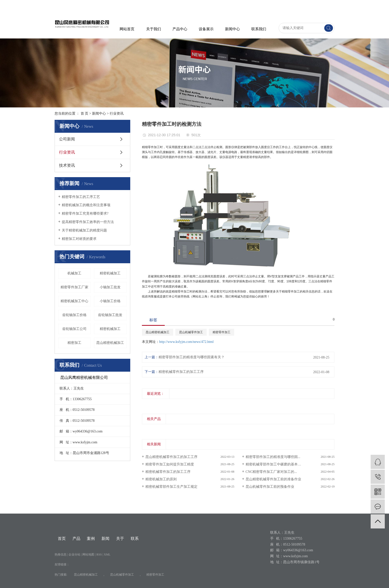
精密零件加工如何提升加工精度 (170, 464)
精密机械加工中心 (74, 301)
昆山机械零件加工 (191, 332)
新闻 (105, 539)
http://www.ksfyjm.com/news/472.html (187, 342)
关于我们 (154, 29)
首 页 (85, 114)
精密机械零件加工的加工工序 (181, 372)
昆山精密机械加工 (110, 343)
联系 (135, 539)
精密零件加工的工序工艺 (81, 197)
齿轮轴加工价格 (74, 315)
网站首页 (127, 29)
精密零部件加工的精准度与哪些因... (273, 457)
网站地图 (89, 555)
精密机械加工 (110, 329)
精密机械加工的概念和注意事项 (86, 205)
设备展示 (206, 29)
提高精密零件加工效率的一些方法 (88, 222)
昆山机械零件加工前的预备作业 (270, 487)
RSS (99, 555)
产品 (76, 539)
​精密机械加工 (110, 273)
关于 (120, 539)
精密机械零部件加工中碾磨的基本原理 (275, 464)
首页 (62, 539)
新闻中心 (232, 29)
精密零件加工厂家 (74, 287)
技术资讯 (67, 165)
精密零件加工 (222, 332)
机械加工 (74, 273)
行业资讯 (117, 114)
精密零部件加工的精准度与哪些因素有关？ (192, 357)
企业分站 (74, 555)
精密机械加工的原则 (161, 479)
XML (107, 555)
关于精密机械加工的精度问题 (84, 230)
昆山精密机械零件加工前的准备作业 (273, 479)
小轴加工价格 (110, 301)
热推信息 (61, 555)
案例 (91, 539)
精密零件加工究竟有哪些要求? (85, 213)
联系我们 (259, 29)
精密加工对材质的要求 (79, 239)
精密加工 (74, 343)
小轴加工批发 (110, 287)
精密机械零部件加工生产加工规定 (171, 487)
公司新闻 (67, 139)
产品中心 (180, 29)
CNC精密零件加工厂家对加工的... (271, 472)
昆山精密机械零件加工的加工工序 (171, 457)
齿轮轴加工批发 (110, 315)
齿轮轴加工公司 (74, 329)
